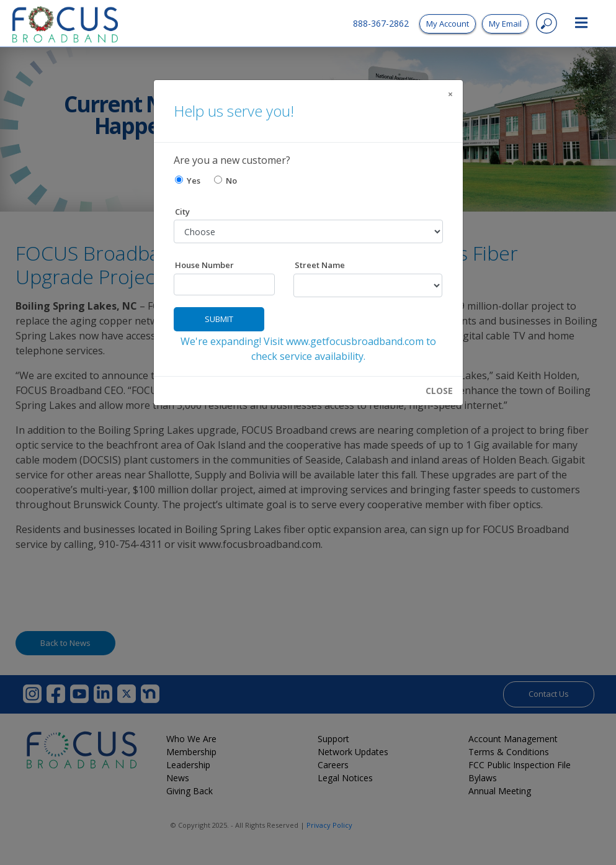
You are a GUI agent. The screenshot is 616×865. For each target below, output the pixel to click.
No (225, 181)
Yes (188, 181)
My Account (448, 24)
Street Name (320, 265)
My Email (505, 24)
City (182, 212)
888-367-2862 (381, 23)
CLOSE (439, 391)
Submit (219, 319)
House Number (204, 265)
